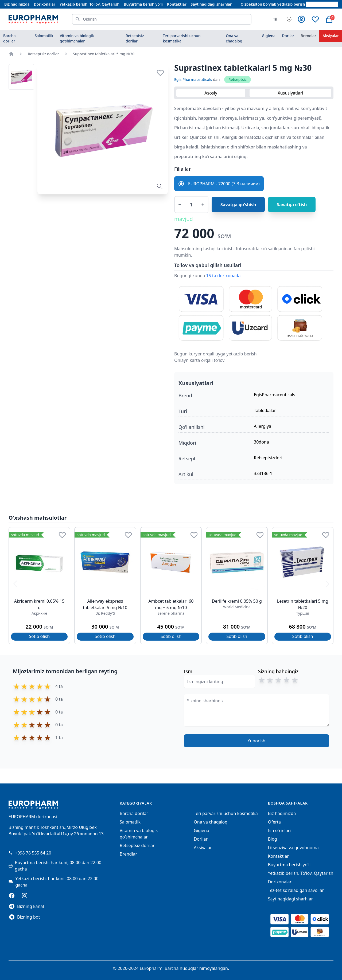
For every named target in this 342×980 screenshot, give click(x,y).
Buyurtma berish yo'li (143, 4)
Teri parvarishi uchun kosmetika (182, 38)
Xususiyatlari (290, 93)
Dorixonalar (45, 4)
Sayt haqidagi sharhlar (211, 4)
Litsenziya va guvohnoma (293, 848)
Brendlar (308, 36)
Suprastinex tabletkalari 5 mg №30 (104, 54)
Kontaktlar (177, 4)
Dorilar (288, 36)
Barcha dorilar (9, 38)
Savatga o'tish (292, 205)
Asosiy (211, 93)
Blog (273, 839)
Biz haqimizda (17, 4)
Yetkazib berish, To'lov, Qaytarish (90, 4)
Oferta (274, 822)
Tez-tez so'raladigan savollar (296, 890)
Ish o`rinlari (279, 830)
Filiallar (182, 169)
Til (275, 19)
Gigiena (269, 36)
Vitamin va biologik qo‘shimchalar (77, 38)
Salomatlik (44, 36)
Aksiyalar (203, 848)
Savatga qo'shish (238, 205)
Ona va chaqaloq (234, 38)
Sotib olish (39, 636)
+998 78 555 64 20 (30, 853)
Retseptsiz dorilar (135, 38)
